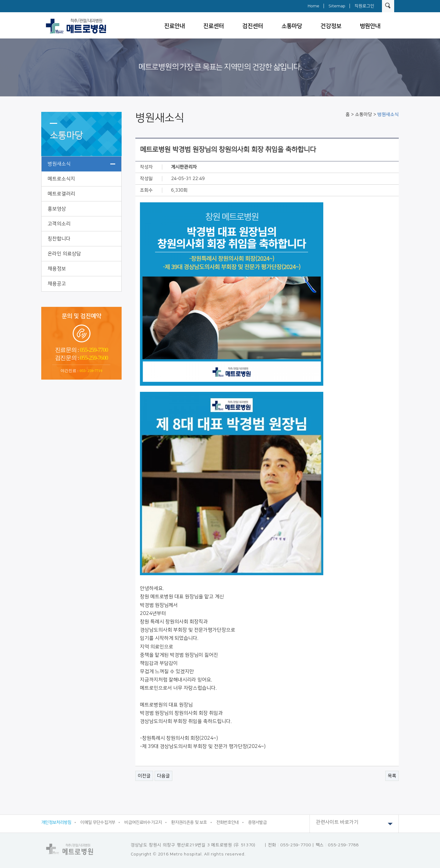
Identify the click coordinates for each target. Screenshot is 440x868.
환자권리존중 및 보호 (189, 822)
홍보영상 (57, 209)
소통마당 (292, 26)
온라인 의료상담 (64, 254)
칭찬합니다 (59, 239)
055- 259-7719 (91, 371)
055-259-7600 (93, 358)
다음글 (163, 776)
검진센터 (253, 26)
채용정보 (57, 269)
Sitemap (337, 6)
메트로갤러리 (61, 194)
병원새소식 (59, 164)
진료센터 (214, 26)
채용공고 (57, 284)
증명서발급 (258, 822)
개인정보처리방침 (56, 822)
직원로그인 (364, 6)
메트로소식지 (61, 179)
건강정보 (331, 26)
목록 (392, 776)
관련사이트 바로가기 (354, 824)
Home (313, 6)
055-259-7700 (93, 350)
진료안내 (174, 26)
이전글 (144, 776)
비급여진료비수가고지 (143, 822)
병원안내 (370, 26)
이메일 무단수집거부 (98, 822)
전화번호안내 (228, 822)
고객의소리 (59, 224)
